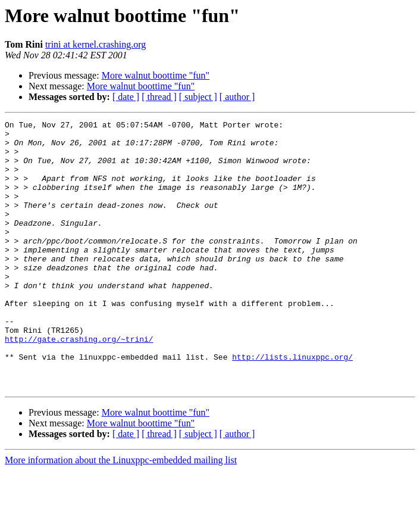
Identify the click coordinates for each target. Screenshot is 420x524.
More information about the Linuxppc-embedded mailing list (121, 514)
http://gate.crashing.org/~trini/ (79, 383)
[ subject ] (198, 97)
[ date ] (126, 97)
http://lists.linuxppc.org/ (292, 405)
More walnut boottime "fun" (156, 75)
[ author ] (237, 97)
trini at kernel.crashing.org (95, 44)
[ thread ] (159, 97)
